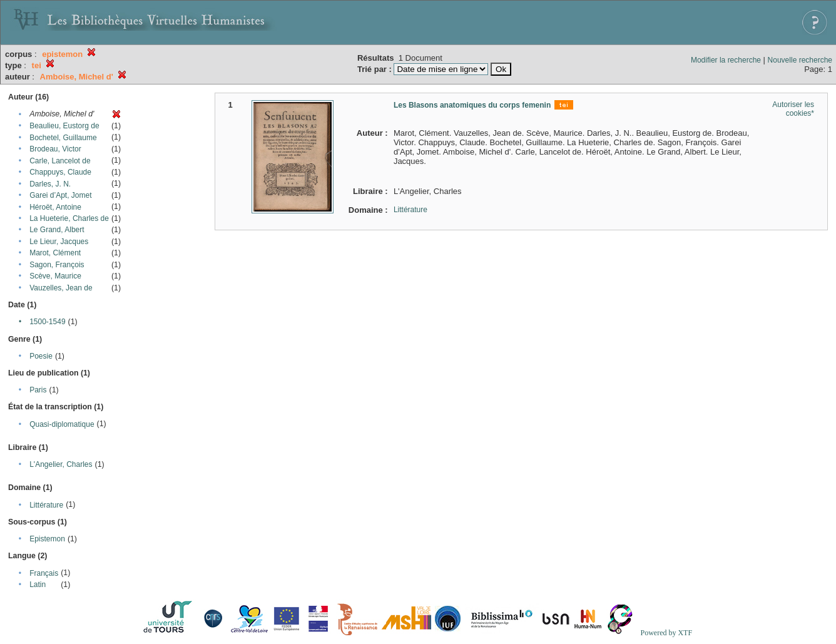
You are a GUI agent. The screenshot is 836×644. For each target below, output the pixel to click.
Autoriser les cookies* (793, 109)
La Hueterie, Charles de (69, 218)
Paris (38, 390)
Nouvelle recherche (800, 60)
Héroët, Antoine (55, 207)
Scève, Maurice (55, 276)
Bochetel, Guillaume (63, 138)
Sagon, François (57, 265)
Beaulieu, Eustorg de (64, 126)
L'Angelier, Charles (61, 464)
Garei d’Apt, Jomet (60, 195)
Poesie (41, 356)
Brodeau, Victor (55, 149)
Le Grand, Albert (57, 230)
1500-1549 (47, 322)
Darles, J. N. (50, 184)
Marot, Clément (55, 253)
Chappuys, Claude (60, 172)
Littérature (46, 505)
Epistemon (47, 539)
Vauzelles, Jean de (61, 288)
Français (44, 573)
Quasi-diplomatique (62, 424)
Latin (38, 585)
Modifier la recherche (726, 60)
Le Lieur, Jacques (59, 242)
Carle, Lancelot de (60, 161)
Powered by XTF (666, 633)
